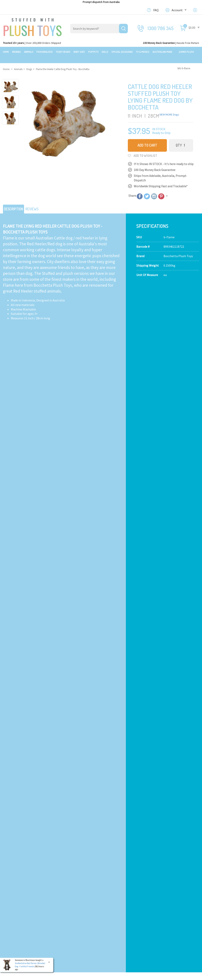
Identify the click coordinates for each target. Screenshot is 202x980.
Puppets (93, 52)
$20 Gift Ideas (12, 894)
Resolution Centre (167, 932)
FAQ (156, 10)
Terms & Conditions (136, 800)
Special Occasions (122, 52)
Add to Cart (147, 139)
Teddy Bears (63, 52)
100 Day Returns (115, 894)
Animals (29, 52)
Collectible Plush (65, 926)
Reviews (38, 201)
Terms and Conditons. (60, 975)
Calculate (70, 381)
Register (160, 914)
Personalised (45, 52)
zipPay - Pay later (116, 917)
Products (60, 883)
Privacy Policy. (80, 975)
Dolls (105, 52)
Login (158, 909)
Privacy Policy (161, 800)
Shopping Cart (164, 905)
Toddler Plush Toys (66, 903)
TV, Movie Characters (67, 922)
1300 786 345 (161, 28)
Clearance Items (14, 903)
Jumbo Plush (186, 52)
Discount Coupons (116, 926)
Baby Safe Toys (64, 899)
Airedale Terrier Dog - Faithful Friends (165, 491)
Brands (17, 52)
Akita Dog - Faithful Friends (27, 585)
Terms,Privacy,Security (119, 903)
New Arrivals (11, 908)
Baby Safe (79, 52)
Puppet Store (63, 908)
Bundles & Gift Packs (16, 890)
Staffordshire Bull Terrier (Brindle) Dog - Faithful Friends (30, 965)
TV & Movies (143, 52)
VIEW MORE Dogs (169, 108)
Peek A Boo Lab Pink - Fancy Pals (31, 491)
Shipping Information (119, 899)
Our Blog (160, 883)
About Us (110, 890)
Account (179, 10)
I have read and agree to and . (130, 800)
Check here (112, 856)
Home (6, 52)
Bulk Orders (112, 913)
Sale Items (10, 899)
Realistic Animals (65, 890)
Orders (159, 918)
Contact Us (162, 890)
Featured (9, 883)
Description (15, 201)
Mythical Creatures (66, 930)
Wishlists (161, 927)
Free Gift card (113, 922)
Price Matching (114, 908)
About (108, 883)
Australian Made (162, 52)
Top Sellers (11, 913)
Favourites (161, 923)
